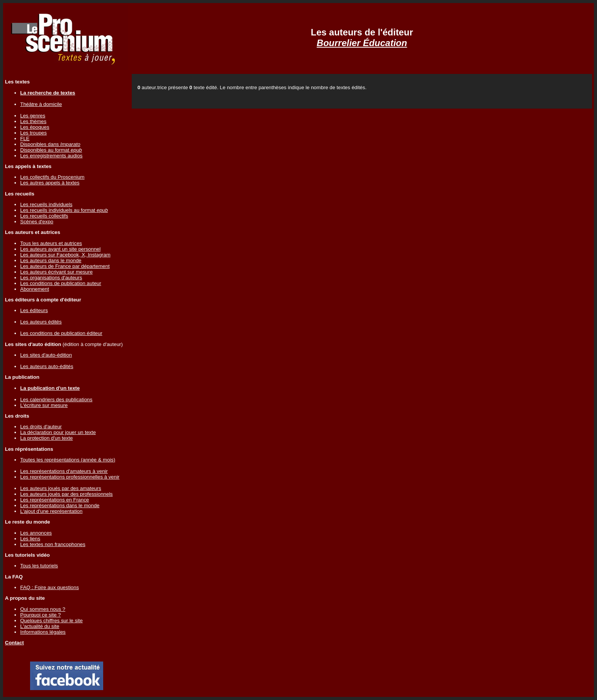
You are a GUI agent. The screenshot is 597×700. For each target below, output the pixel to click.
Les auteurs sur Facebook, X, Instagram (65, 255)
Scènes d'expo (37, 222)
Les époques (35, 127)
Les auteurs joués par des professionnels (66, 494)
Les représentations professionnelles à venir (70, 477)
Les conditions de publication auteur (61, 283)
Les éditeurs (34, 310)
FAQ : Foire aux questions (49, 587)
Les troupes (34, 133)
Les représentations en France (55, 500)
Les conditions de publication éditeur (61, 333)
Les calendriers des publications (56, 400)
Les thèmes (33, 121)
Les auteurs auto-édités (47, 366)
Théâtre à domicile (41, 104)
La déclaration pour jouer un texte (58, 432)
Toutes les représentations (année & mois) (68, 460)
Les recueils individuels (46, 204)
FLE (25, 139)
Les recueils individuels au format (64, 210)
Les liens (30, 539)
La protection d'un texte (46, 438)
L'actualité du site (40, 626)
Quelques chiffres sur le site (51, 621)
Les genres (33, 116)
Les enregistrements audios (51, 156)
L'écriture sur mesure (44, 405)
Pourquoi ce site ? (41, 615)
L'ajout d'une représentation (51, 511)
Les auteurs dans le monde (51, 260)
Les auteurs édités (41, 322)
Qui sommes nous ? (43, 609)
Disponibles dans (50, 144)
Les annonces (36, 533)
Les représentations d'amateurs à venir (64, 471)
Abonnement (35, 289)
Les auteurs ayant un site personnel (60, 249)
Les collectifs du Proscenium (52, 177)
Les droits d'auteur (41, 427)
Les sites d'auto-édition (46, 355)
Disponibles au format (51, 150)
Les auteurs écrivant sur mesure (56, 272)
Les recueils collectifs (44, 216)
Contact (14, 643)
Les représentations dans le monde (60, 505)
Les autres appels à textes (50, 183)
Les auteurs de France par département (65, 266)
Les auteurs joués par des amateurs (61, 488)
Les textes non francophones (53, 544)
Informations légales (43, 632)
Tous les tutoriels (39, 566)
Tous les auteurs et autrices (51, 243)
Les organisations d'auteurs (51, 278)
